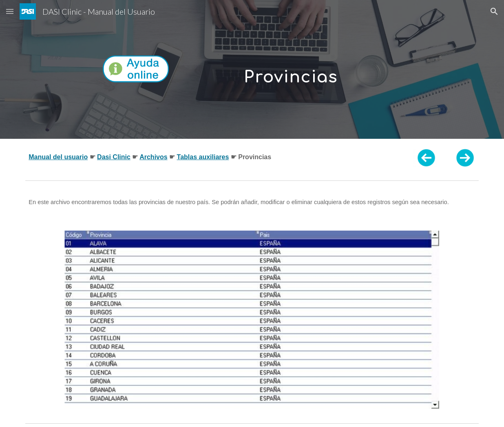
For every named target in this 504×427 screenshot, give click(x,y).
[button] (10, 11)
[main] (291, 69)
